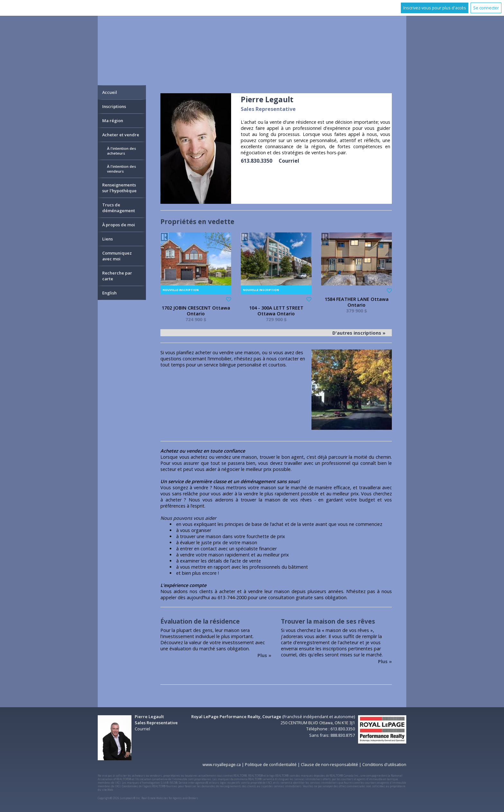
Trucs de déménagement (119, 208)
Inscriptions (114, 106)
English (109, 293)
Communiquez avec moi (117, 256)
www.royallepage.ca (222, 764)
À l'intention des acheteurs (122, 151)
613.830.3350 (256, 161)
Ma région (113, 121)
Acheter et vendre (121, 135)
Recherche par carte (117, 276)
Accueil (110, 92)
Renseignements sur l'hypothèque (119, 188)
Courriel (289, 161)
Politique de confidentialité (271, 764)
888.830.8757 (343, 735)
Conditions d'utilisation (384, 764)
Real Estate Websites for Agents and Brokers (170, 798)
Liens (108, 239)
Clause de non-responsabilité (329, 764)
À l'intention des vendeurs (122, 169)
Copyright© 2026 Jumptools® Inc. (119, 798)
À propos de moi (119, 225)
